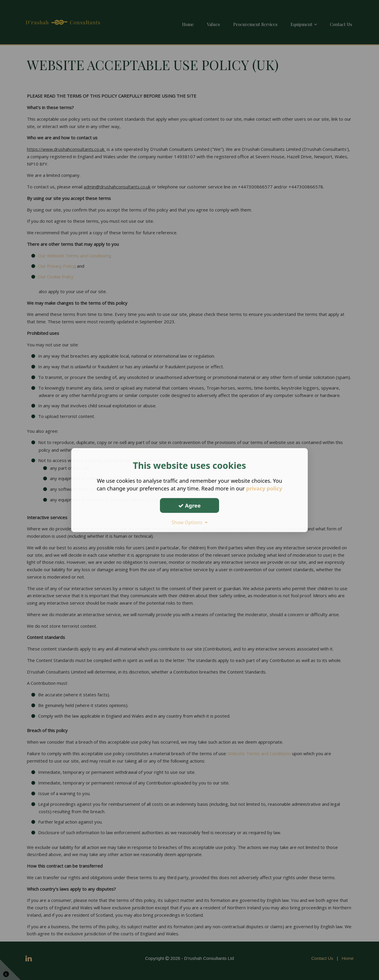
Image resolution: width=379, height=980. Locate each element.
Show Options (189, 522)
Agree (189, 505)
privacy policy (264, 488)
